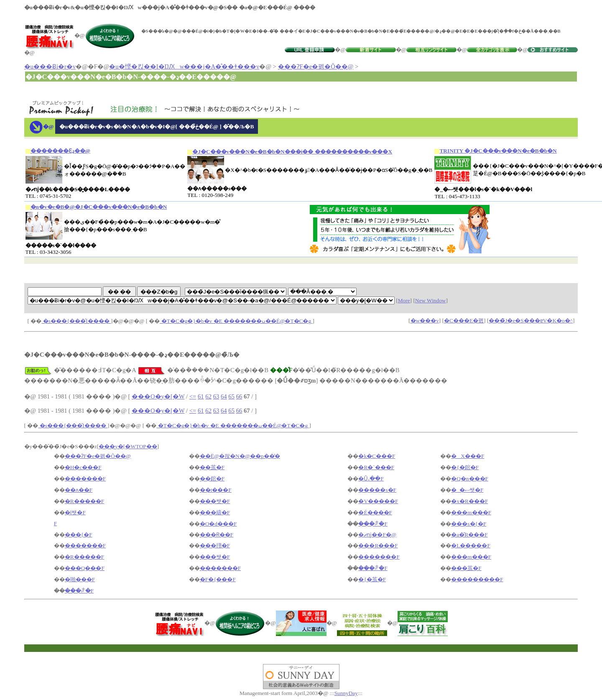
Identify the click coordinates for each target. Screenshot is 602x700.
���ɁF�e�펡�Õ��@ (316, 66)
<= (193, 396)
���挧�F (215, 545)
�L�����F (471, 545)
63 (216, 396)
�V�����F (378, 501)
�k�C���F (377, 456)
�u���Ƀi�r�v (50, 66)
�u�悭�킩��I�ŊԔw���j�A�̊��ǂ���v (184, 66)
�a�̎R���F (469, 535)
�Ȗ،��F (371, 479)
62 (208, 396)
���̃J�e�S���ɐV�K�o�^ (531, 321)
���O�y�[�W (158, 396)
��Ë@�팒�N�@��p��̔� (240, 456)
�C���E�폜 (464, 321)
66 (239, 396)
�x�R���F (469, 501)
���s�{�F (469, 524)
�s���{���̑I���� (76, 321)
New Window (431, 300)
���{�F (79, 535)
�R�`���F (376, 467)
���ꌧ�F (373, 524)
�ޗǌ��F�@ (377, 535)
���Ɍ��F (217, 535)
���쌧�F (215, 501)
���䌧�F (215, 512)
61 (201, 396)
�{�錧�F (465, 467)
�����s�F (377, 490)
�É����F (375, 512)
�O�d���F (218, 524)
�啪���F (80, 579)
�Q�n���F (470, 479)
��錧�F (212, 479)
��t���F (216, 490)
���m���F (471, 512)
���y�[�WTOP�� (128, 446)
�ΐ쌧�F (75, 512)
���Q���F (85, 568)
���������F (477, 579)
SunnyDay (346, 693)
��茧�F (212, 467)
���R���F (378, 545)
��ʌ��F (79, 490)
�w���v (425, 321)
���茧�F (466, 568)
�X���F (468, 456)
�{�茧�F (372, 579)
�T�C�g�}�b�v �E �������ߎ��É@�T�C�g (236, 321)
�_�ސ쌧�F (467, 490)
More (404, 300)
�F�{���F (218, 579)
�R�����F (84, 501)
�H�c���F (83, 467)
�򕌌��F (55, 523)
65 (231, 396)
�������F (85, 479)
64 (224, 396)
